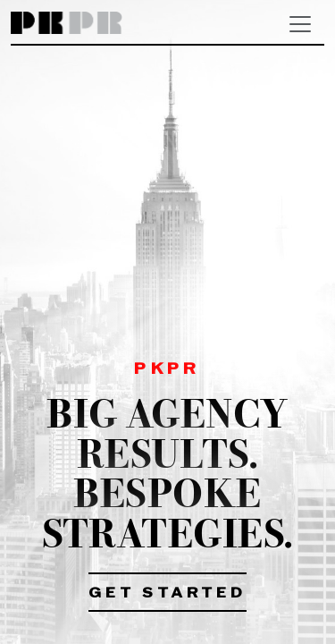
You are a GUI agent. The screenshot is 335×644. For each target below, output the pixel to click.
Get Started (167, 594)
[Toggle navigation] (300, 24)
